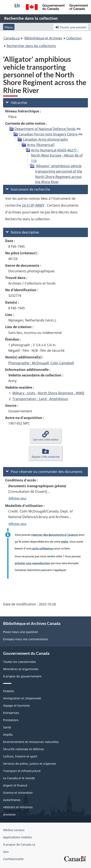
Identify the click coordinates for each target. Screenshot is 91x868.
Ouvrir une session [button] (71, 27)
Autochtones (12, 800)
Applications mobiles (18, 837)
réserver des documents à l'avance (55, 535)
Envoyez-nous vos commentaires (26, 639)
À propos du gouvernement (22, 676)
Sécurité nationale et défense (23, 749)
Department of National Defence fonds (45, 129)
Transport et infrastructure (22, 771)
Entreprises (11, 713)
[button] (46, 436)
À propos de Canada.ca (19, 844)
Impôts (8, 735)
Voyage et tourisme (16, 705)
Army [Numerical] (41, 145)
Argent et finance (15, 785)
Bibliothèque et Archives (43, 38)
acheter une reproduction (32, 563)
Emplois (9, 691)
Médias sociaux (14, 830)
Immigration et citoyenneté (22, 698)
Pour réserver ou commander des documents (44, 472)
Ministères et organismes (21, 669)
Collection (74, 38)
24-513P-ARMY (33, 205)
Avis (6, 852)
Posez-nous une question (21, 632)
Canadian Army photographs (45, 139)
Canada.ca (12, 38)
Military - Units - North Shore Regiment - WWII (48, 393)
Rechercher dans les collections (31, 46)
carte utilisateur (43, 548)
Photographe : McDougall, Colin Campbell (41, 363)
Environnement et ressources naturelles (31, 742)
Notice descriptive (22, 232)
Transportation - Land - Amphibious (40, 399)
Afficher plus (17, 498)
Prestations (11, 720)
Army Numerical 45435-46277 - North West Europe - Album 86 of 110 (57, 155)
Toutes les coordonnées (20, 662)
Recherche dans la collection (31, 18)
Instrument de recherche (28, 189)
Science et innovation (18, 793)
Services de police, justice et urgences (30, 764)
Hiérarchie (16, 103)
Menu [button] (9, 27)
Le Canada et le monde (19, 778)
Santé (7, 727)
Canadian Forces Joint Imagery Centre (48, 134)
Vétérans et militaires (18, 807)
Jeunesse (9, 814)
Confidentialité (13, 859)
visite (65, 542)
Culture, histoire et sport (20, 756)
